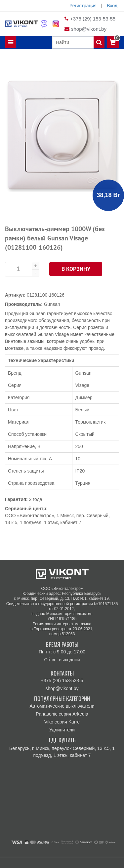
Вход (112, 6)
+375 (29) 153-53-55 (93, 19)
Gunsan (52, 304)
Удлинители (62, 730)
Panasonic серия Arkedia (62, 714)
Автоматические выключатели (62, 706)
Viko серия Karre (62, 722)
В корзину (76, 269)
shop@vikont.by (89, 29)
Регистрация (83, 6)
